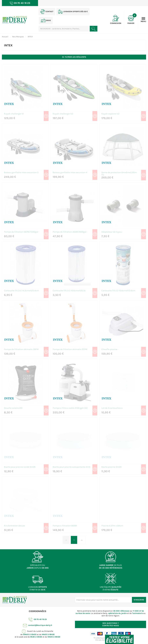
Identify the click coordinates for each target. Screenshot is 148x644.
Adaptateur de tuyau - (112, 232)
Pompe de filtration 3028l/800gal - (70, 232)
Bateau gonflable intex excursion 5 (21, 173)
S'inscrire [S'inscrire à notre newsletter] (139, 600)
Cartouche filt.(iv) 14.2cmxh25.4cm (21, 291)
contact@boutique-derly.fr (38, 625)
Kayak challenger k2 (63, 114)
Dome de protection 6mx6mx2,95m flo (119, 174)
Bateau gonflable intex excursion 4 (70, 173)
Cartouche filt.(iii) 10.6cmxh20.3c (69, 291)
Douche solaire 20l (13, 408)
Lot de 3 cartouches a (112, 408)
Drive (46, 21)
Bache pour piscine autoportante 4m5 (72, 467)
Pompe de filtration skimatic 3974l (21, 349)
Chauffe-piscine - (110, 349)
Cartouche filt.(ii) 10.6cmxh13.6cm (118, 291)
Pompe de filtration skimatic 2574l (70, 349)
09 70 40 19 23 (38, 619)
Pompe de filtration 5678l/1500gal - (22, 232)
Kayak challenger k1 (14, 114)
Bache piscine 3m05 (111, 467)
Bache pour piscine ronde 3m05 (20, 467)
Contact (47, 12)
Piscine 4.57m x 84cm (112, 526)
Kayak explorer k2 (110, 114)
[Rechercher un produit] (94, 29)
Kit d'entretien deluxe (14, 526)
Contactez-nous (111, 624)
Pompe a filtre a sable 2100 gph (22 (70, 408)
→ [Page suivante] (82, 540)
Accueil (5, 37)
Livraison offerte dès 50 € (73, 12)
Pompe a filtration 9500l (65, 526)
